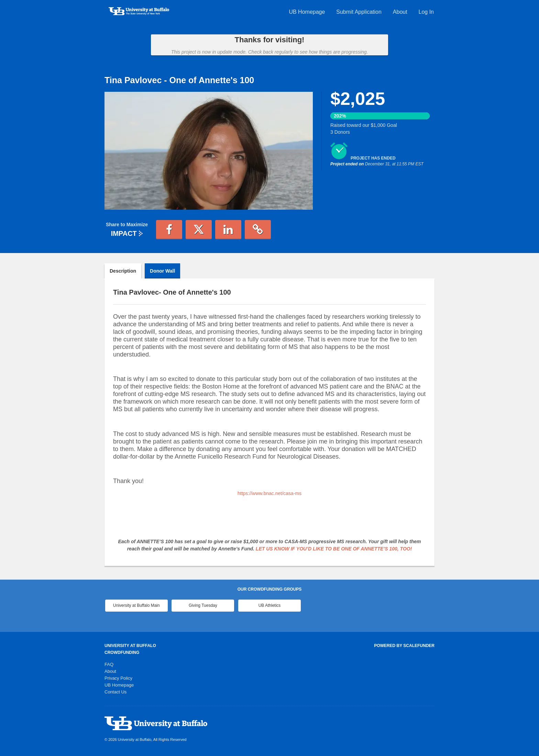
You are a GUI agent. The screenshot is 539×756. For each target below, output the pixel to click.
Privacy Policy (118, 678)
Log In (426, 12)
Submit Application (359, 12)
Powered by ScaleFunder (404, 646)
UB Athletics (270, 605)
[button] (169, 230)
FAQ (109, 664)
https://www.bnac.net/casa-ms (269, 493)
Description (123, 271)
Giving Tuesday (203, 605)
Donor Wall (162, 271)
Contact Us (115, 692)
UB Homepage (307, 12)
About (400, 12)
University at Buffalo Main (136, 605)
